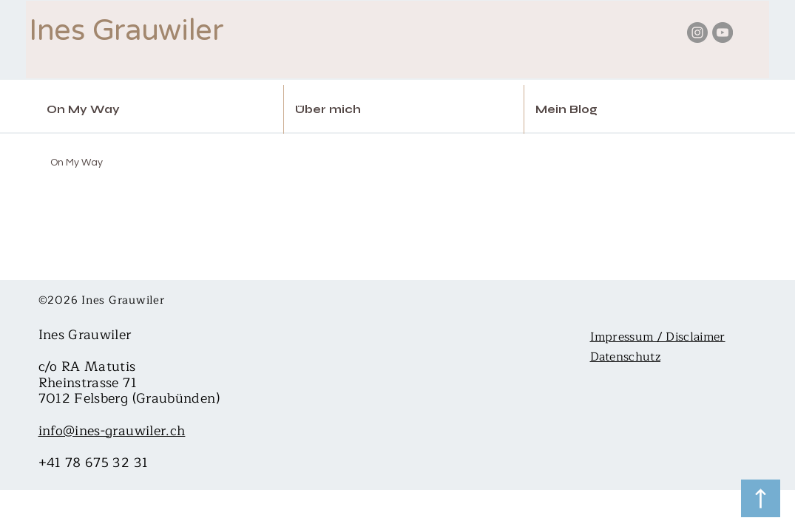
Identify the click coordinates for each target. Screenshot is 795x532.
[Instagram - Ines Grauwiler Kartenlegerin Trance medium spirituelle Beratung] (697, 33)
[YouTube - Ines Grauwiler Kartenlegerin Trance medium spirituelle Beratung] (723, 33)
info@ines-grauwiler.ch (112, 431)
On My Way (77, 163)
